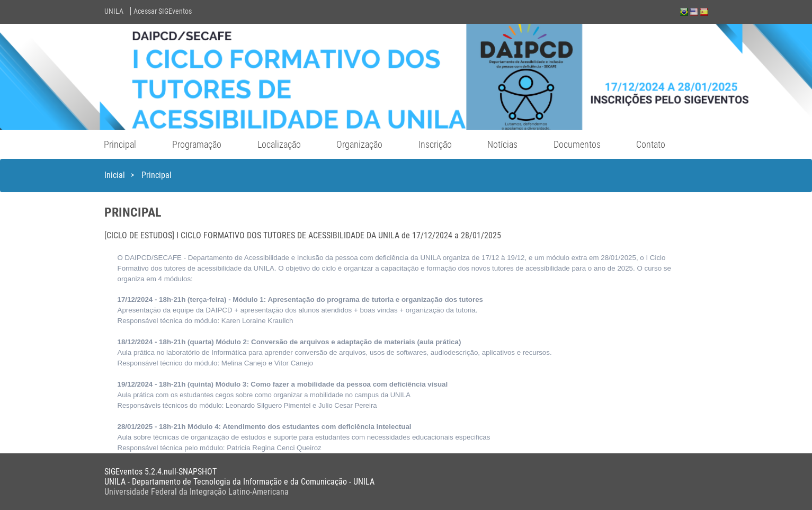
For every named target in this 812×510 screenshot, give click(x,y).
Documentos (577, 144)
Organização (359, 144)
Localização (279, 144)
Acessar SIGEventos (163, 11)
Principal (120, 144)
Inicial (115, 175)
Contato (651, 144)
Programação (197, 144)
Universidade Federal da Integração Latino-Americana (197, 492)
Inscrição (435, 144)
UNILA (114, 11)
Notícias (502, 144)
